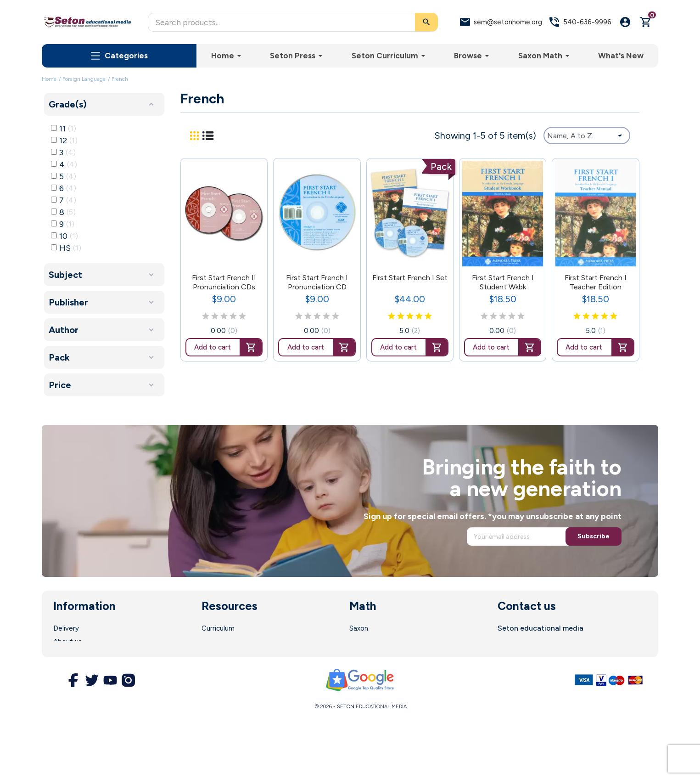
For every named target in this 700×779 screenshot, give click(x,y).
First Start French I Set (410, 278)
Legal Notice (74, 655)
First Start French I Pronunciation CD (317, 282)
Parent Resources (230, 655)
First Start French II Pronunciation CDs (224, 282)
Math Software (374, 642)
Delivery (66, 628)
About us (67, 642)
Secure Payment (80, 682)
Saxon (359, 628)
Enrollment (218, 642)
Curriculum (218, 628)
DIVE (357, 655)
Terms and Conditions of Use (99, 668)
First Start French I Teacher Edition (596, 282)
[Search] (293, 22)
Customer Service (230, 668)
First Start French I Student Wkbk (503, 282)
